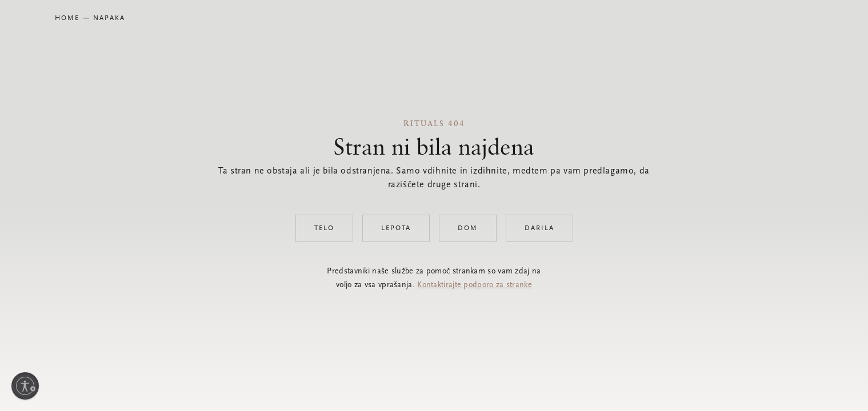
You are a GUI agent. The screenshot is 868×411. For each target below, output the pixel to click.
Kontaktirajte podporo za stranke (475, 285)
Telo (324, 228)
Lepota (396, 228)
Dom (468, 228)
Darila (539, 228)
